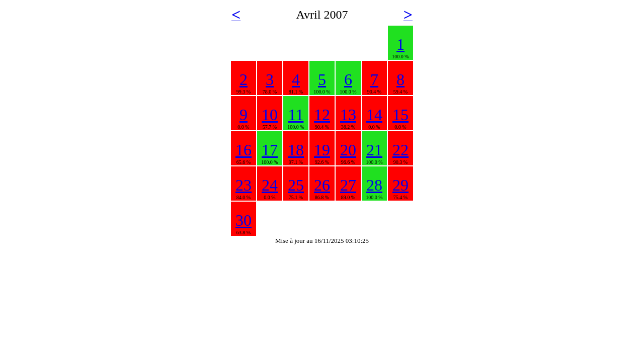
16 (244, 150)
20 (348, 150)
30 (244, 220)
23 (244, 185)
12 (322, 115)
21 (374, 150)
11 (296, 115)
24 (270, 185)
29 (400, 185)
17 (270, 150)
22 (400, 150)
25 (296, 185)
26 (322, 185)
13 (348, 115)
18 (296, 150)
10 (270, 115)
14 (374, 115)
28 (374, 185)
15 (400, 115)
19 (322, 150)
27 (348, 185)
